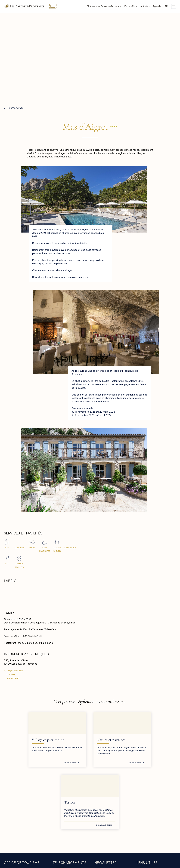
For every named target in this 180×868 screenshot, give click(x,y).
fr (166, 6)
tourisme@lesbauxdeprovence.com (24, 820)
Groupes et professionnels (151, 821)
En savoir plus (42, 766)
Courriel (11, 675)
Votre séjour (131, 6)
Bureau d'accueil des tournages (154, 826)
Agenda (157, 6)
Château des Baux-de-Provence (104, 6)
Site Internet (13, 678)
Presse (140, 816)
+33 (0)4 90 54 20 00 (15, 671)
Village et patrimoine (26, 740)
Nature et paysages (82, 740)
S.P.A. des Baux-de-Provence (153, 832)
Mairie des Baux (145, 811)
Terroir (132, 740)
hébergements (15, 108)
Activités (145, 6)
